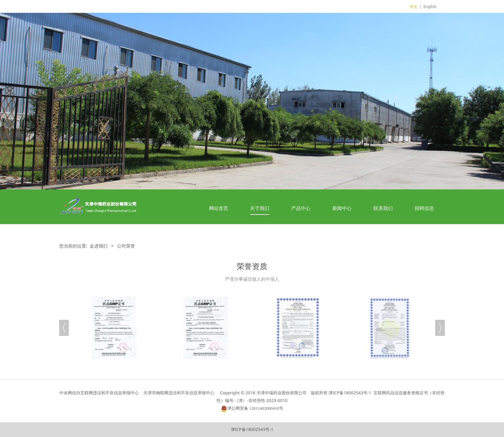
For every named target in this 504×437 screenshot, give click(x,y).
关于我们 (260, 208)
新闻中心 (342, 208)
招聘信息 (424, 208)
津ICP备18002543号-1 (252, 429)
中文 (414, 7)
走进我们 (99, 246)
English (430, 7)
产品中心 (301, 208)
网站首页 (219, 208)
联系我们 (383, 208)
